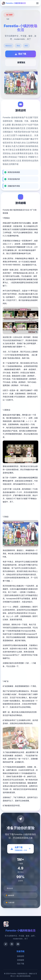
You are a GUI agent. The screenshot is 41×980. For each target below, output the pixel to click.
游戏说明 (21, 956)
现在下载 (21, 964)
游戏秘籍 (21, 960)
